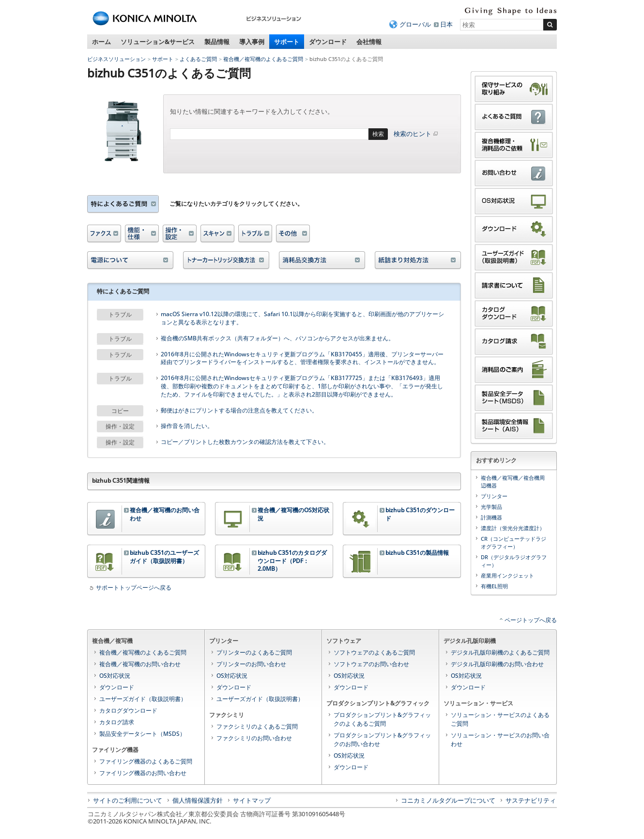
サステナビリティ (531, 800)
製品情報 (217, 42)
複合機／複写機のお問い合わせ (140, 664)
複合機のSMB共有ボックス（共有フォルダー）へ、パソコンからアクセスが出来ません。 (277, 338)
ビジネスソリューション (116, 59)
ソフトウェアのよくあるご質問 (374, 652)
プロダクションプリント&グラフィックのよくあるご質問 (382, 719)
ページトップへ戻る (531, 620)
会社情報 (369, 42)
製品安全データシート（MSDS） (142, 734)
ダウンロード (328, 42)
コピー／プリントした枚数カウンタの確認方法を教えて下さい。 (245, 442)
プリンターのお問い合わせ (251, 664)
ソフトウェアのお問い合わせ (371, 664)
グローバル (415, 24)
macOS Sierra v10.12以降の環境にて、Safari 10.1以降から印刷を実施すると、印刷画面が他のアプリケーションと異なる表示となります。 (302, 318)
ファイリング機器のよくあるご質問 (146, 761)
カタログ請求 (117, 722)
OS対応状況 (115, 676)
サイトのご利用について (128, 800)
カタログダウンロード (128, 710)
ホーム (101, 42)
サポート (287, 42)
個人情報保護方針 (198, 800)
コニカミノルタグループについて (448, 800)
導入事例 (252, 42)
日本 (446, 24)
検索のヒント (416, 134)
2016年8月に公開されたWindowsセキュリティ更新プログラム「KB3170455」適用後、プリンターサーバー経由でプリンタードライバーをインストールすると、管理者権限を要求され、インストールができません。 (302, 358)
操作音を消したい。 (187, 426)
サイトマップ (252, 800)
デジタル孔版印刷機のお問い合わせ (497, 664)
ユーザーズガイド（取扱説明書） (143, 699)
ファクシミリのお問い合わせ (254, 738)
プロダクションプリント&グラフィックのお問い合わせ (382, 740)
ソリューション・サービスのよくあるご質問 (500, 719)
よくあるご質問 (198, 59)
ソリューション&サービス (158, 42)
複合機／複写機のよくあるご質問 (263, 59)
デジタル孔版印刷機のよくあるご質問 (500, 652)
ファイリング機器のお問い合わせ (143, 773)
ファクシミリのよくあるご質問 (257, 726)
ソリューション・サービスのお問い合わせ (500, 740)
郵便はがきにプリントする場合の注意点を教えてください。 (239, 411)
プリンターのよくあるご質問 (254, 652)
